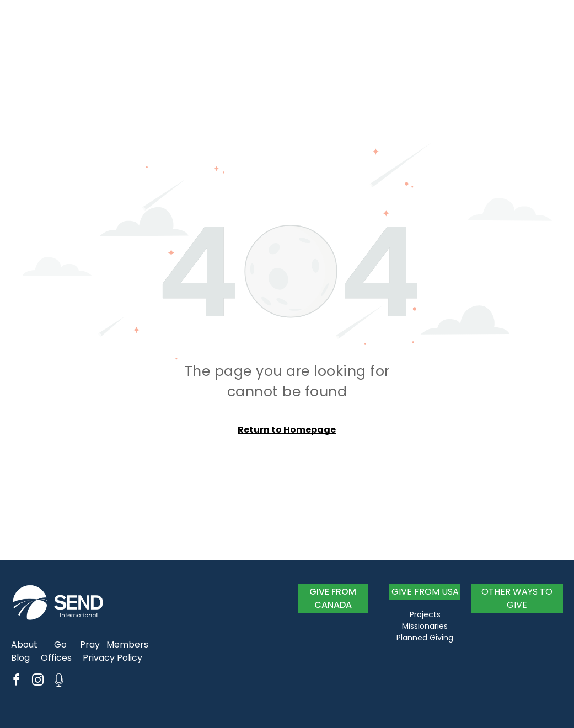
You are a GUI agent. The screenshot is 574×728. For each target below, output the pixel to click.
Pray (90, 645)
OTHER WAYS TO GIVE (517, 598)
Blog (20, 658)
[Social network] (59, 681)
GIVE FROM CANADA (333, 598)
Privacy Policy (112, 658)
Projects (425, 614)
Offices (56, 658)
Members (127, 645)
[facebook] (16, 681)
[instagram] (37, 681)
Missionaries (425, 626)
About (24, 645)
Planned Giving (425, 638)
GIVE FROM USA (425, 592)
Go (60, 645)
